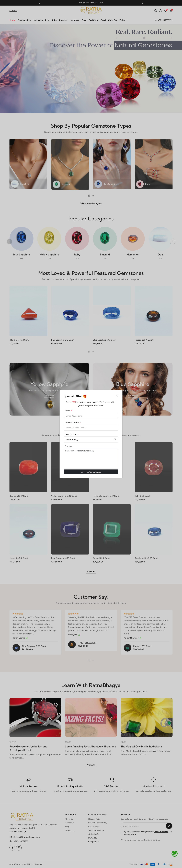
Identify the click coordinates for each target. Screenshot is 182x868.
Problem (69, 446)
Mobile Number (73, 422)
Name (68, 411)
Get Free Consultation (91, 472)
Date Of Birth (72, 434)
